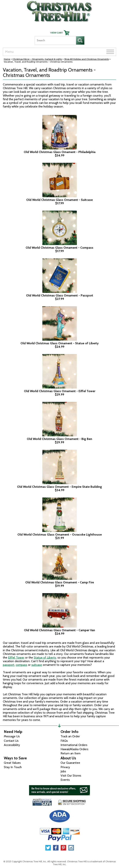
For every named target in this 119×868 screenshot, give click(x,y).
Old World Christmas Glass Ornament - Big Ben (59, 439)
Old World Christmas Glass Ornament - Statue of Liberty (60, 343)
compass (21, 665)
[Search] (55, 40)
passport (9, 665)
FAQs (64, 741)
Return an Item (71, 753)
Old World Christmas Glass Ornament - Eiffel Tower (60, 391)
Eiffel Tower (16, 658)
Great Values (12, 763)
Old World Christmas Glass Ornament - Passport (60, 296)
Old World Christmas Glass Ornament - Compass (59, 248)
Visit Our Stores (71, 776)
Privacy (65, 767)
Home (7, 59)
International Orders (74, 745)
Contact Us (11, 741)
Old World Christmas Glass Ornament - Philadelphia (60, 152)
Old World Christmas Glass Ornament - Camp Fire (60, 582)
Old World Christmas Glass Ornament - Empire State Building (59, 487)
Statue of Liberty (45, 658)
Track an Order (70, 736)
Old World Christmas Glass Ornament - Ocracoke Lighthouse (60, 535)
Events (65, 780)
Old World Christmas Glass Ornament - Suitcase (59, 200)
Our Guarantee (70, 763)
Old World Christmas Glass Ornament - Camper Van (59, 630)
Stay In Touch (13, 767)
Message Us (12, 736)
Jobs (63, 771)
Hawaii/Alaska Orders (74, 749)
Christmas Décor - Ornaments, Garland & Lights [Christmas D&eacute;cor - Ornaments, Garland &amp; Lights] (37, 59)
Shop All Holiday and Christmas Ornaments (87, 59)
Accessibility (12, 745)
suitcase (37, 665)
